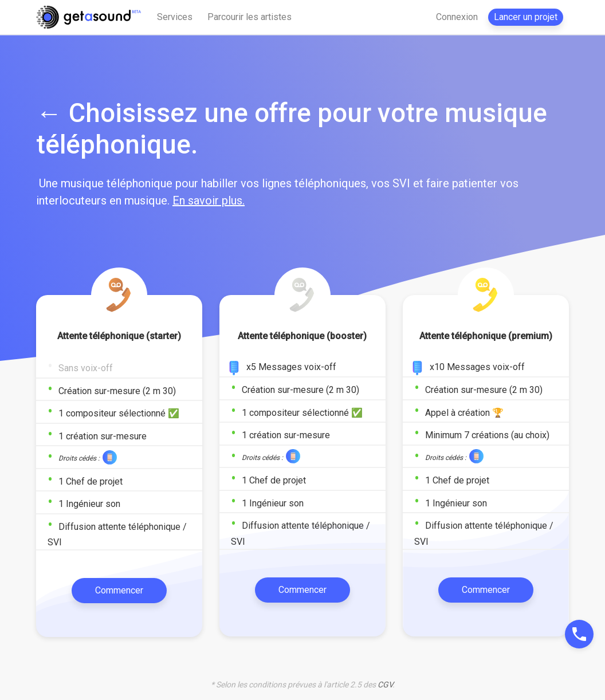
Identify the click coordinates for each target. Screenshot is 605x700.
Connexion (457, 17)
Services (175, 17)
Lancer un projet (526, 17)
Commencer (119, 590)
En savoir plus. (209, 200)
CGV (385, 685)
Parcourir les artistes (250, 17)
